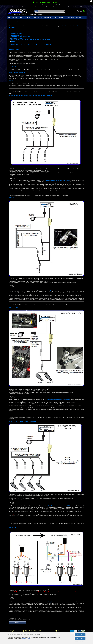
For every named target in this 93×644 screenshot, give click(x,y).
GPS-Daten (40, 7)
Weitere (78, 17)
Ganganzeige (69, 17)
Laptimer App (52, 7)
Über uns (77, 7)
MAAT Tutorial (59, 7)
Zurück (17, 624)
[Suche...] (36, 11)
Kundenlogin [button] (83, 7)
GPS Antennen (59, 17)
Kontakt (72, 7)
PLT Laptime (18, 7)
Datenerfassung (47, 17)
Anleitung (65, 7)
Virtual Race (46, 7)
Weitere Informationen (80, 641)
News (13, 7)
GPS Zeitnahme (25, 7)
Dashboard (36, 17)
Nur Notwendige (80, 638)
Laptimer (15, 17)
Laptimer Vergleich (33, 7)
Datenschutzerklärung (26, 639)
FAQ (69, 7)
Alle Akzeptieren (80, 635)
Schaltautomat (25, 17)
